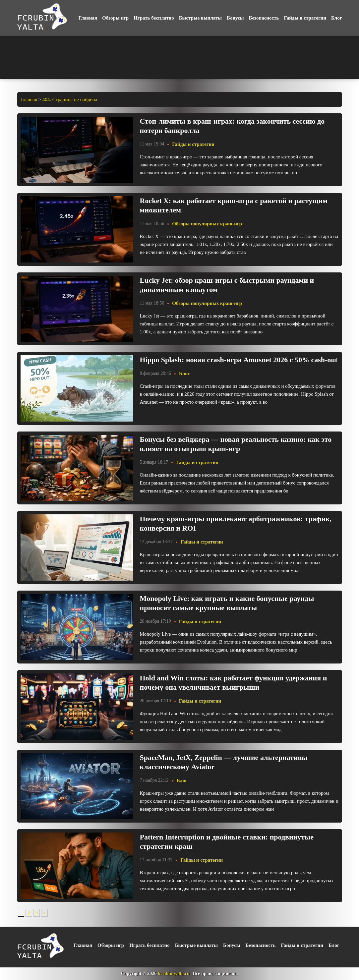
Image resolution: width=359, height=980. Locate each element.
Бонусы (235, 18)
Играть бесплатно (154, 18)
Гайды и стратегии (305, 18)
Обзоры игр (115, 18)
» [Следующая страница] (44, 913)
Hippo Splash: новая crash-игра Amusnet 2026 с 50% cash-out (239, 360)
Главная (88, 18)
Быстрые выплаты (200, 18)
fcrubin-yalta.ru (174, 974)
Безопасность (264, 18)
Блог (336, 18)
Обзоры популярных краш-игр (207, 224)
